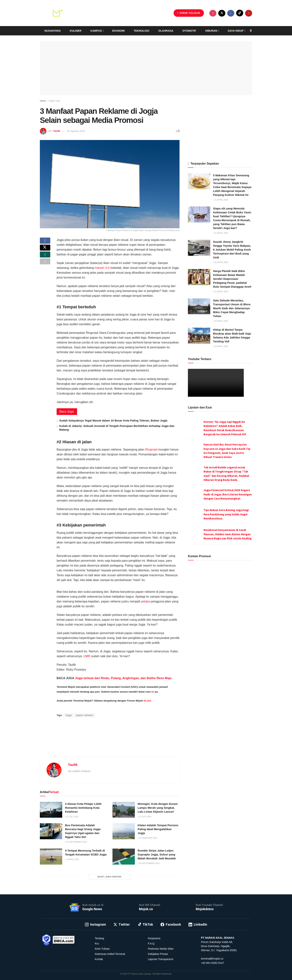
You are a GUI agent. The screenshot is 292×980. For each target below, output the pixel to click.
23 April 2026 (221, 346)
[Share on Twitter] (45, 251)
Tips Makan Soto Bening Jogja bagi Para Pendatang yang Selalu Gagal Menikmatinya (226, 514)
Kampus (96, 31)
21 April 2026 (221, 200)
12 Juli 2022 (72, 817)
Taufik (57, 131)
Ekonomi (118, 31)
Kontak (99, 959)
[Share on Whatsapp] (45, 260)
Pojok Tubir (55, 101)
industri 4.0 (102, 268)
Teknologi (141, 31)
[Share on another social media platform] (45, 269)
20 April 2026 (221, 262)
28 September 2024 (149, 863)
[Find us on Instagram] (213, 13)
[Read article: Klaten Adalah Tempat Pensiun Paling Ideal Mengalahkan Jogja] (124, 831)
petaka (145, 601)
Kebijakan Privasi (158, 954)
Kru (97, 944)
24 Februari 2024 (147, 838)
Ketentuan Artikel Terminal (110, 954)
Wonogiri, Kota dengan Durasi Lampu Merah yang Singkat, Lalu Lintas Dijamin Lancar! (158, 808)
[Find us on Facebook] (231, 13)
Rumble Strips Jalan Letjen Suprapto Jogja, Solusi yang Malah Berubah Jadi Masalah (157, 854)
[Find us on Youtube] (249, 13)
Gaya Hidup (236, 31)
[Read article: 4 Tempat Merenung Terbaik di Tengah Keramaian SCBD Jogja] (51, 857)
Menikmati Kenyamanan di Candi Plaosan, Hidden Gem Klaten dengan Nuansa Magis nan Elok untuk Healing (228, 534)
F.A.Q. (151, 944)
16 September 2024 (76, 842)
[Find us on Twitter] (222, 13)
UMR (87, 656)
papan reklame (85, 715)
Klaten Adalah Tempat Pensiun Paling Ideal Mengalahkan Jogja (158, 829)
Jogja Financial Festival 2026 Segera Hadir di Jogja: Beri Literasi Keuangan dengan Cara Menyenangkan (228, 494)
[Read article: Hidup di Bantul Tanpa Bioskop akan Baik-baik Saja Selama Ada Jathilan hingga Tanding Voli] (199, 336)
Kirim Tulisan (189, 13)
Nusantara (53, 31)
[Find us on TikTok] (240, 13)
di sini (147, 701)
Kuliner (76, 31)
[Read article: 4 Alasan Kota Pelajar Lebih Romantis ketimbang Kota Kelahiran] (51, 810)
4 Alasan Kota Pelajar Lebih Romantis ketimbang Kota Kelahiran (83, 808)
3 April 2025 (72, 859)
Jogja (69, 715)
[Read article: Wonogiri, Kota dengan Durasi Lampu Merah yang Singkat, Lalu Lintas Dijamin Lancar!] (124, 810)
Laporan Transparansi (161, 959)
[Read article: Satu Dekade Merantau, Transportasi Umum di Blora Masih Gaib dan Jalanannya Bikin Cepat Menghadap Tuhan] (199, 306)
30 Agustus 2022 (76, 131)
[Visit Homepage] (58, 13)
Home (43, 101)
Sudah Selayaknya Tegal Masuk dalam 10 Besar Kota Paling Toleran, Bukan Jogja (113, 420)
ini (153, 692)
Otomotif (189, 31)
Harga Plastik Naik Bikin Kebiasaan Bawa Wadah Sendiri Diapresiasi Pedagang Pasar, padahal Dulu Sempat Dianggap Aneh (232, 279)
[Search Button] (251, 31)
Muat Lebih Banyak (110, 877)
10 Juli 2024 (144, 817)
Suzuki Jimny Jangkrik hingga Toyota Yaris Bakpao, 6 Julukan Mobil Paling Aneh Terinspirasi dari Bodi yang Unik (232, 250)
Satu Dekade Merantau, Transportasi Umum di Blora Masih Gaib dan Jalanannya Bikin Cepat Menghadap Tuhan (232, 308)
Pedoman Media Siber (161, 949)
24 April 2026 (221, 321)
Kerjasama (154, 938)
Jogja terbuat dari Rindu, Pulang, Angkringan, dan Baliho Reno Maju (123, 678)
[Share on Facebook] (45, 242)
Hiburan (211, 31)
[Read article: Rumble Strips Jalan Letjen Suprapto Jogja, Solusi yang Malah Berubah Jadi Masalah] (124, 857)
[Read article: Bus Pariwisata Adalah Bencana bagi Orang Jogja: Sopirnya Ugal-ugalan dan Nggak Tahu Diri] (51, 831)
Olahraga (166, 31)
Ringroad (151, 450)
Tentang (99, 938)
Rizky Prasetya (102, 708)
